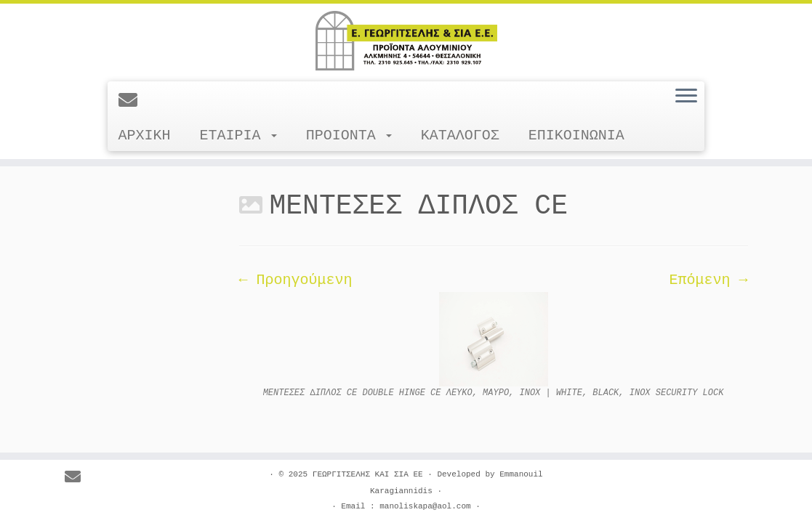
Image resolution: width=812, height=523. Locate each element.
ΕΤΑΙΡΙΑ (238, 135)
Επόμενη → (708, 280)
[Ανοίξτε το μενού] (686, 97)
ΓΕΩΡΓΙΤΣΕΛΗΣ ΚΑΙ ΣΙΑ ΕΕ (368, 474)
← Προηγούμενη (296, 280)
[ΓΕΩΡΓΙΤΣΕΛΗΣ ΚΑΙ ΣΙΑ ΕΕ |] (406, 41)
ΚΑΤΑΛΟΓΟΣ (460, 135)
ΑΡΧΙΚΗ (145, 135)
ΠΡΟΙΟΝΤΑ (349, 135)
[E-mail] (133, 102)
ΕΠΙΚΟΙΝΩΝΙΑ (576, 135)
